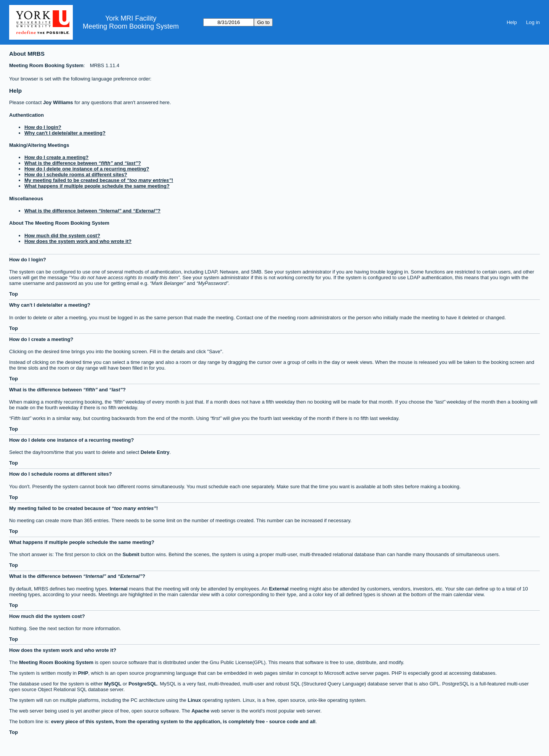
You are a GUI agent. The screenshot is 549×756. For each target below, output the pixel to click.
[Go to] (229, 22)
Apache (200, 711)
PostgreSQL (143, 684)
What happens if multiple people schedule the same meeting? (97, 186)
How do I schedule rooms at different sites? (76, 175)
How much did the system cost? (62, 236)
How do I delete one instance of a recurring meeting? (87, 169)
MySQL (113, 684)
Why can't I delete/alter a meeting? (65, 133)
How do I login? (43, 127)
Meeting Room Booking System (131, 26)
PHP (83, 673)
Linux (194, 700)
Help (512, 22)
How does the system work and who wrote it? (78, 241)
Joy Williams (58, 102)
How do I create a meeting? (56, 157)
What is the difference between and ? (83, 163)
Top (14, 294)
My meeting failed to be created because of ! (99, 180)
